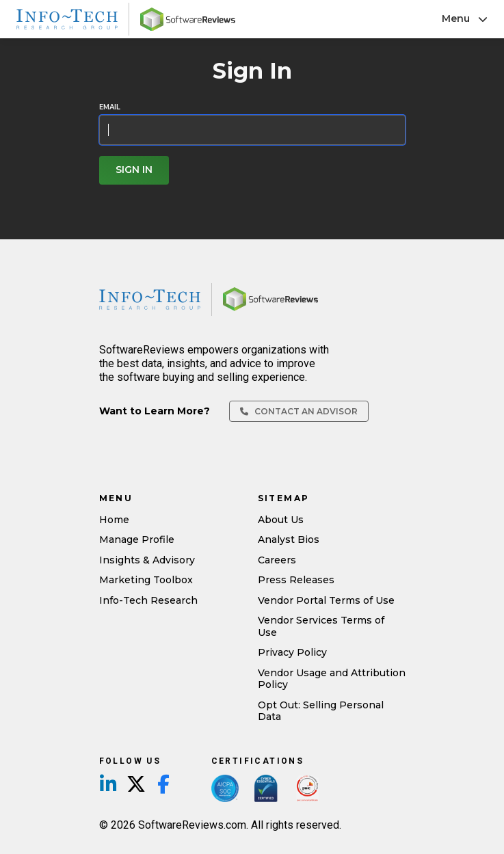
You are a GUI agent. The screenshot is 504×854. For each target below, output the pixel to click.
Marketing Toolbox (146, 580)
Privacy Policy (292, 652)
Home (114, 520)
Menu (465, 18)
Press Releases (296, 580)
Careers (277, 560)
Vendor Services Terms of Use (321, 626)
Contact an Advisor (299, 411)
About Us (281, 520)
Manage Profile (137, 539)
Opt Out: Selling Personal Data (321, 711)
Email (110, 107)
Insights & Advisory (147, 560)
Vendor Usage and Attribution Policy (332, 679)
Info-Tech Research (148, 600)
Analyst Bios (289, 539)
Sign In (134, 170)
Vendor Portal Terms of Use (326, 600)
